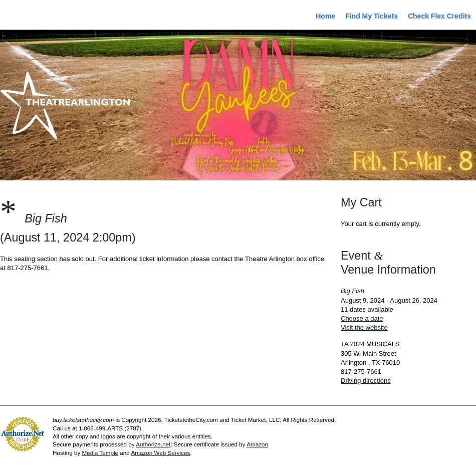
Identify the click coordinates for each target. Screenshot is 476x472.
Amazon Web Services (160, 453)
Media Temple (100, 453)
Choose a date (362, 318)
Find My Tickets (372, 16)
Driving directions (366, 381)
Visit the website (364, 327)
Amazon (257, 444)
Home (325, 16)
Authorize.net (153, 444)
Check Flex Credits (439, 16)
